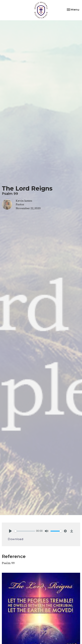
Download (15, 539)
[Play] (10, 531)
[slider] (25, 531)
